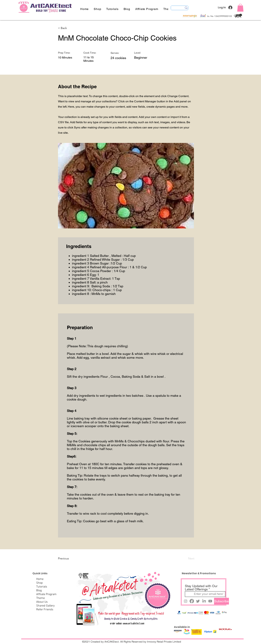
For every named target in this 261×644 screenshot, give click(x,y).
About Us (42, 602)
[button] (112, 9)
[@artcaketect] (204, 601)
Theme (41, 598)
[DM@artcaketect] (186, 601)
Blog (39, 591)
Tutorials (42, 587)
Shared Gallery (45, 606)
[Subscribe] (221, 601)
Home (40, 579)
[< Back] (70, 28)
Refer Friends (45, 610)
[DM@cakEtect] (198, 601)
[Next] (185, 558)
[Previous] (70, 558)
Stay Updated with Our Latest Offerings (201, 588)
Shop (40, 583)
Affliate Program (46, 594)
